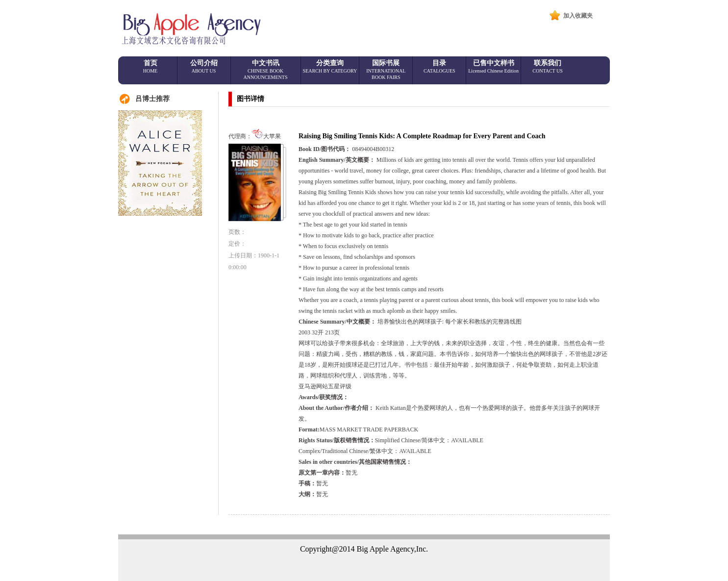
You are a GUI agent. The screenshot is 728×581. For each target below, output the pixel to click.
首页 (150, 66)
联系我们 (548, 66)
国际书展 (386, 70)
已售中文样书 (493, 66)
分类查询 (330, 66)
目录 (439, 66)
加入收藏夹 (578, 16)
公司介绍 (204, 66)
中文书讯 (266, 70)
